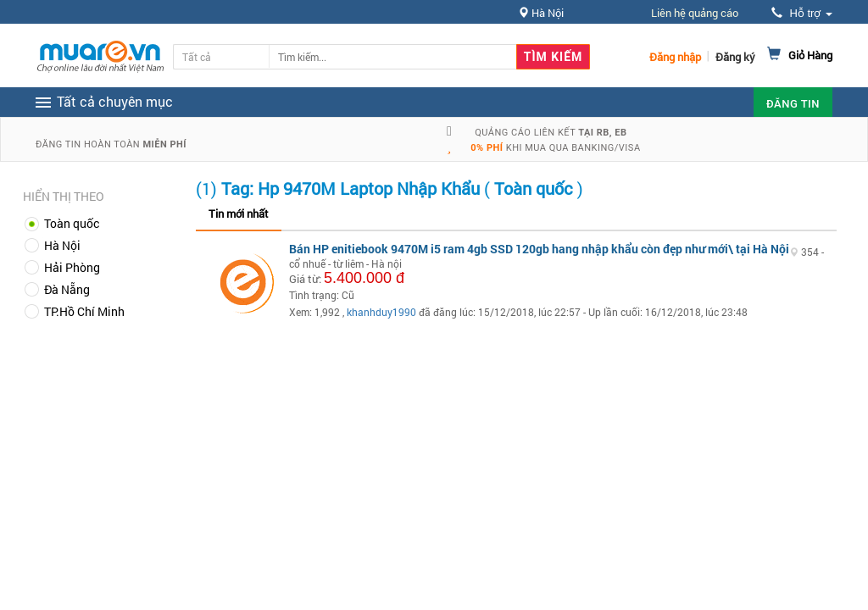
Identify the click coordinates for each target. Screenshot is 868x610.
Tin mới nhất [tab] (239, 213)
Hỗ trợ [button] (802, 13)
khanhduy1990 (381, 312)
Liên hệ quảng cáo (695, 13)
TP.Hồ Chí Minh (84, 311)
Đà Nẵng (67, 289)
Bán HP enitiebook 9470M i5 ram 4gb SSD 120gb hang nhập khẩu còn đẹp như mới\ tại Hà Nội (539, 249)
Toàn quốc (72, 223)
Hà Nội (62, 245)
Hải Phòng (72, 267)
